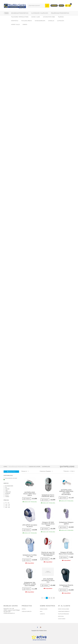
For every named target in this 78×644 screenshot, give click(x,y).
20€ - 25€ (7, 507)
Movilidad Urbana (27, 21)
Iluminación (61, 21)
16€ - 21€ (7, 506)
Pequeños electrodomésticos (60, 13)
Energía (25, 25)
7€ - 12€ (6, 503)
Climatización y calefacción (40, 13)
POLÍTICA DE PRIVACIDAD (63, 614)
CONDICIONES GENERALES (64, 611)
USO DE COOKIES (62, 619)
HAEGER (6, 489)
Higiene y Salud (15, 25)
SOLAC (6, 495)
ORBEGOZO (7, 492)
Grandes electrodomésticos (20, 13)
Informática (15, 21)
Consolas (51, 21)
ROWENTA (7, 494)
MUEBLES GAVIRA (44, 609)
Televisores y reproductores (20, 17)
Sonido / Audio (36, 17)
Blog (61, 6)
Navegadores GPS (40, 21)
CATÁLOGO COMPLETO (27, 611)
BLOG (41, 611)
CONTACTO (42, 614)
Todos (6, 13)
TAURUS (6, 497)
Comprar (27, 499)
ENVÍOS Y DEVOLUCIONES (64, 609)
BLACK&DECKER (8, 486)
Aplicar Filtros (11, 472)
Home (5, 467)
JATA (6, 490)
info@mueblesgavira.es (9, 613)
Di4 (5, 487)
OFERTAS (24, 609)
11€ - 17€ (7, 504)
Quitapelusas (46, 467)
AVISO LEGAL (61, 616)
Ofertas (54, 6)
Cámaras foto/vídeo (49, 17)
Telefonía (61, 17)
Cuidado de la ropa (34, 467)
